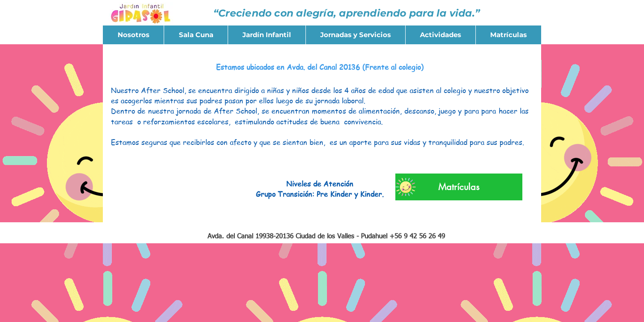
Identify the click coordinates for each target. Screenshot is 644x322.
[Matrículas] (459, 187)
